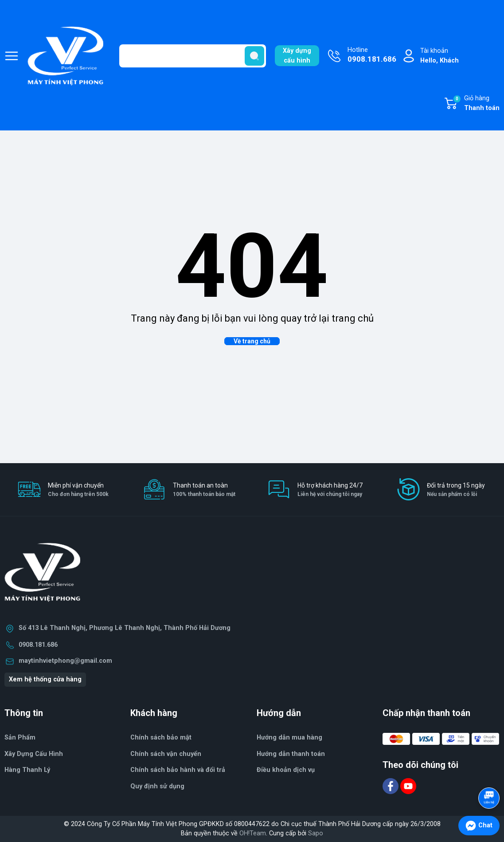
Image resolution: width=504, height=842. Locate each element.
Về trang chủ (252, 341)
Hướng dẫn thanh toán (291, 754)
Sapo (316, 833)
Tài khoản (440, 56)
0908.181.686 (38, 645)
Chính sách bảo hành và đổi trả (178, 770)
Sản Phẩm (20, 738)
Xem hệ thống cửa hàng (45, 679)
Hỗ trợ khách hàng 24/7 (330, 490)
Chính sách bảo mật (161, 738)
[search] (254, 56)
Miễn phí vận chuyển (78, 490)
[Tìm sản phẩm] (193, 56)
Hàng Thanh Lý (27, 770)
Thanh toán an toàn (204, 490)
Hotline (372, 55)
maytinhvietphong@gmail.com (65, 661)
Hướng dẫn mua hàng (289, 738)
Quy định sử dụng (157, 786)
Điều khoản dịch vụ (286, 770)
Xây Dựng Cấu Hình (34, 754)
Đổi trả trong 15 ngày (456, 490)
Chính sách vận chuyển (166, 754)
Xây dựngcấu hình (297, 56)
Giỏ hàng (476, 104)
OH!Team (253, 833)
